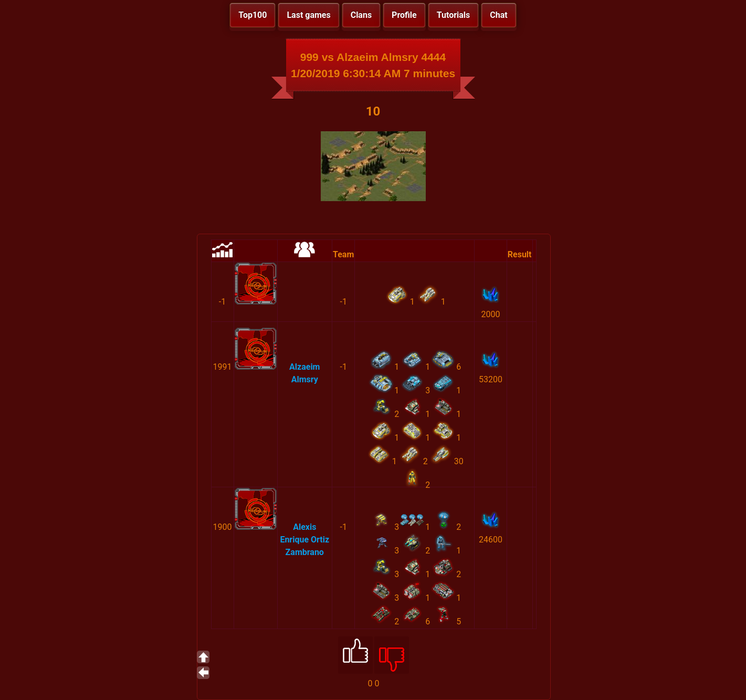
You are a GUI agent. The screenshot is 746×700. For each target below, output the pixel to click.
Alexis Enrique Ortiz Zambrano (304, 540)
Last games (308, 15)
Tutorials (454, 15)
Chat (498, 15)
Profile (404, 15)
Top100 (253, 15)
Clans (361, 15)
